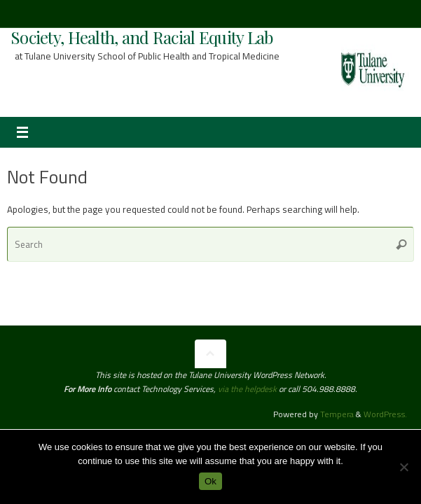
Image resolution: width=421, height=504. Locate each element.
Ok (210, 481)
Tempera (337, 414)
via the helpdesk (248, 389)
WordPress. (385, 414)
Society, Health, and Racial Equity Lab (142, 37)
